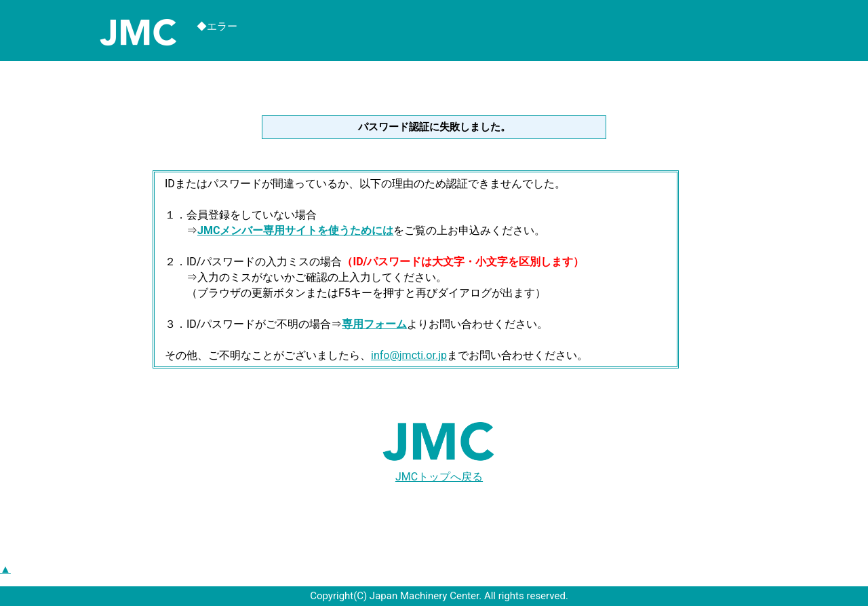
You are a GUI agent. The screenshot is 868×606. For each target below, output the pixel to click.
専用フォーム (374, 324)
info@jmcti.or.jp (409, 355)
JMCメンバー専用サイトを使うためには (295, 230)
